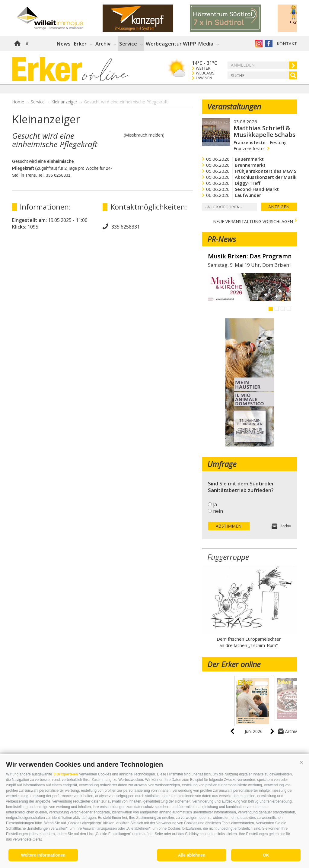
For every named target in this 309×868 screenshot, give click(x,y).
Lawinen (204, 78)
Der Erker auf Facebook (269, 44)
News (64, 44)
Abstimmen (229, 526)
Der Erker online (234, 664)
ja (215, 504)
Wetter (203, 68)
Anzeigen (279, 207)
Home (17, 44)
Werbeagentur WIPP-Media (180, 44)
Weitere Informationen (43, 855)
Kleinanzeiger (64, 102)
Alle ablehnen (191, 855)
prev (232, 731)
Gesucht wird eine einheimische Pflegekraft (126, 102)
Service (128, 44)
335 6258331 (126, 227)
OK (266, 855)
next (272, 731)
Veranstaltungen (234, 106)
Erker (80, 44)
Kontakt (287, 44)
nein (218, 511)
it (27, 44)
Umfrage (222, 464)
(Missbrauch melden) (144, 135)
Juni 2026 (254, 731)
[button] (301, 762)
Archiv (103, 44)
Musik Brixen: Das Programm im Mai (249, 256)
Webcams (205, 73)
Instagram (259, 44)
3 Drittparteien (66, 774)
